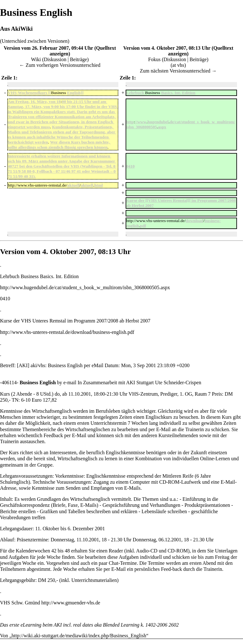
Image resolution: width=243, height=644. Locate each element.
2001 (86, 394)
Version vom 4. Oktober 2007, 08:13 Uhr (167, 48)
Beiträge (78, 59)
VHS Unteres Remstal (43, 321)
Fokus (154, 59)
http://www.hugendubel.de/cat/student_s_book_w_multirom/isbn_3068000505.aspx (85, 287)
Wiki (36, 59)
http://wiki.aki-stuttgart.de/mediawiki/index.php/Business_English (79, 636)
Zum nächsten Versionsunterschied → (178, 71)
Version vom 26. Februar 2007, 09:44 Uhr (48, 48)
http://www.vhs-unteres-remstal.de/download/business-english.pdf (67, 332)
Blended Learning (121, 625)
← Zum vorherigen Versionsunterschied (60, 65)
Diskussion (55, 59)
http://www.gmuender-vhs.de (71, 603)
